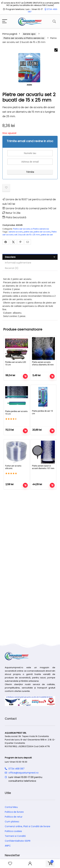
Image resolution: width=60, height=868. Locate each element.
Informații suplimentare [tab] (18, 263)
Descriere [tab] (10, 257)
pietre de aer (47, 235)
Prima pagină (10, 34)
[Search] (54, 21)
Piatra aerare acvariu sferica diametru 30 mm (43, 363)
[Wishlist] (10, 864)
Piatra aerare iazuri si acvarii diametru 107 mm (43, 467)
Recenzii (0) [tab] (12, 268)
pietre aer (28, 232)
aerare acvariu (16, 232)
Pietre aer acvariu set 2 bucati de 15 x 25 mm (29, 233)
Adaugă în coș (25, 376)
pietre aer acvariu (42, 232)
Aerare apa (29, 34)
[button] (56, 50)
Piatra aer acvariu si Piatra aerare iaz (24, 38)
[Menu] (5, 21)
